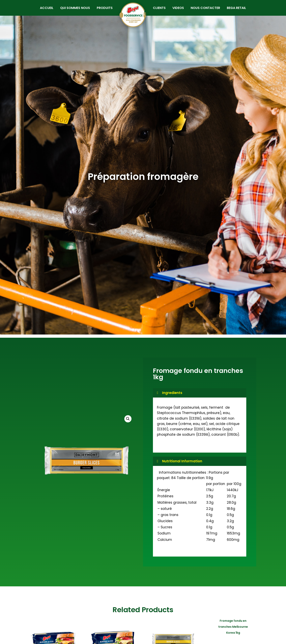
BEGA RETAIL (239, 10)
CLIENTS (162, 10)
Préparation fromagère (143, 182)
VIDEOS (181, 10)
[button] (128, 424)
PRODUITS (102, 10)
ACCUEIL (44, 10)
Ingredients (172, 398)
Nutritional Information (182, 466)
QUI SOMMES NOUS (73, 10)
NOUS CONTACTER (208, 10)
